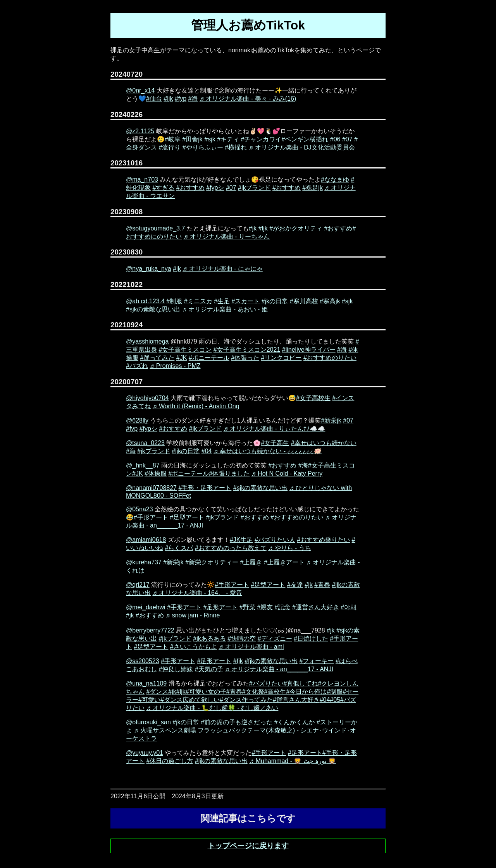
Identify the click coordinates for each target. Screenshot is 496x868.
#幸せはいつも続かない (324, 443)
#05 (335, 700)
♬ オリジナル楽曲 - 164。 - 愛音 (197, 593)
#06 (335, 139)
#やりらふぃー (203, 147)
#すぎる (163, 188)
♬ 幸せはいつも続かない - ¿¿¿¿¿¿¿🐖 (268, 451)
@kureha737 (144, 562)
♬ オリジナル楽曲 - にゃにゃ (223, 269)
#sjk (210, 139)
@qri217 (138, 585)
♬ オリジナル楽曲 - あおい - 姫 (225, 309)
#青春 (322, 585)
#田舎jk (192, 139)
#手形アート (151, 517)
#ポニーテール (209, 358)
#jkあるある (209, 639)
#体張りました (229, 474)
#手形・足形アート (205, 488)
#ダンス (157, 692)
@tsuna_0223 (145, 443)
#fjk (238, 661)
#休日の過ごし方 (170, 761)
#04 (207, 451)
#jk (253, 228)
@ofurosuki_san (148, 722)
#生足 (222, 301)
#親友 (265, 607)
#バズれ (137, 366)
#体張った (245, 358)
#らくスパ (179, 548)
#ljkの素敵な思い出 (221, 761)
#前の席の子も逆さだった (237, 722)
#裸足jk (312, 188)
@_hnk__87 (143, 465)
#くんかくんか (295, 722)
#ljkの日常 (186, 451)
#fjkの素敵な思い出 (271, 661)
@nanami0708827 (151, 488)
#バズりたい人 (275, 540)
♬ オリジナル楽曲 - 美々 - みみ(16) (248, 99)
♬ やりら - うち (290, 548)
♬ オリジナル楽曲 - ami (251, 647)
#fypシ (215, 188)
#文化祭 (253, 692)
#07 (347, 139)
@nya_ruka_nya (149, 269)
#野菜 (247, 607)
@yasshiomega (147, 341)
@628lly (137, 420)
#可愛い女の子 (206, 692)
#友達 (295, 585)
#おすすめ (190, 188)
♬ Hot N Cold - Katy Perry (287, 474)
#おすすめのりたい (330, 358)
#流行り (170, 147)
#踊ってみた (157, 358)
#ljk (168, 99)
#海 (193, 99)
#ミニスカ (198, 301)
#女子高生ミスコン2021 (247, 350)
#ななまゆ (335, 180)
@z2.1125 (140, 131)
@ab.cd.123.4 (145, 301)
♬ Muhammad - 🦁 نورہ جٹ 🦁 (293, 761)
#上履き (251, 562)
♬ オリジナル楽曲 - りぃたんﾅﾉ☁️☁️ (275, 429)
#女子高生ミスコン (185, 350)
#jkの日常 (275, 301)
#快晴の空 (242, 639)
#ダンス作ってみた (246, 700)
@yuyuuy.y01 (145, 753)
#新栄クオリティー (212, 562)
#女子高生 (275, 443)
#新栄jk (331, 420)
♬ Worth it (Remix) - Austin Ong (196, 406)
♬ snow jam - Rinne (193, 615)
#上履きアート (284, 562)
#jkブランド (254, 188)
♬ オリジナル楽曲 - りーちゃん (226, 236)
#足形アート (220, 607)
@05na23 (139, 509)
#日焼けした (311, 639)
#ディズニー (275, 639)
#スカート (245, 301)
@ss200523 (143, 661)
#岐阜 (173, 139)
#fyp (181, 99)
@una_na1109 (146, 683)
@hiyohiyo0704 (147, 398)
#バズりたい (266, 683)
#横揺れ (236, 147)
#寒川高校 (304, 301)
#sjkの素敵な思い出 (153, 309)
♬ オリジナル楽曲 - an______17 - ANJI (279, 669)
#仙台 (154, 99)
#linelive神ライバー (309, 350)
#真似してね (301, 683)
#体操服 (156, 474)
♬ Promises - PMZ (175, 366)
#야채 (349, 607)
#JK (182, 358)
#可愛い (149, 700)
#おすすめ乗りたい (323, 540)
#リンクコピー (282, 358)
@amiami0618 (146, 540)
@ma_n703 (142, 180)
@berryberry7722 (150, 630)
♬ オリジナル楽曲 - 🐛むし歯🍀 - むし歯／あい (212, 708)
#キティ (228, 139)
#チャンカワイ (261, 139)
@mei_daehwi (146, 607)
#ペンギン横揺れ (305, 139)
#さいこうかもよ (194, 647)
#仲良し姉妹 (176, 669)
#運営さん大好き (316, 607)
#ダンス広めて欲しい (190, 700)
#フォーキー (317, 661)
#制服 (174, 301)
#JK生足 (241, 540)
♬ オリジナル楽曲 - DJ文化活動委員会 (302, 147)
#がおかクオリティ (296, 228)
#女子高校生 (313, 398)
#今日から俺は (306, 692)
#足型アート (187, 517)
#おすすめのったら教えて (231, 548)
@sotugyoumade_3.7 (155, 228)
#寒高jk (330, 301)
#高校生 (275, 692)
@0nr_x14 (140, 90)
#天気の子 (209, 669)
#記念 (283, 607)
